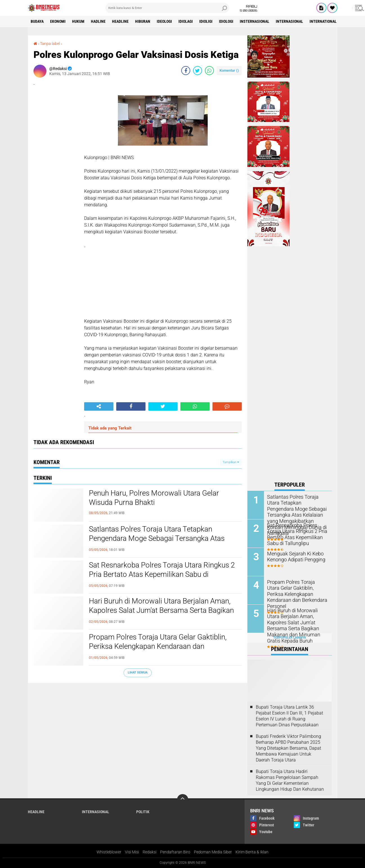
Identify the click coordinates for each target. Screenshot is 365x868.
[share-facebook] (186, 71)
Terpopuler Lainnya (290, 638)
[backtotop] (183, 800)
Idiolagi (186, 21)
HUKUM (78, 21)
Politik (143, 812)
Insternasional (255, 21)
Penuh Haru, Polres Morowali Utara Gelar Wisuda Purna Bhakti (154, 498)
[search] (167, 8)
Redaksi (150, 852)
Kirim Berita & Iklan (252, 852)
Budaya (37, 21)
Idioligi (206, 21)
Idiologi (226, 21)
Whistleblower (109, 852)
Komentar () (229, 70)
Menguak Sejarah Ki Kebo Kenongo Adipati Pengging (294, 556)
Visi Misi (132, 852)
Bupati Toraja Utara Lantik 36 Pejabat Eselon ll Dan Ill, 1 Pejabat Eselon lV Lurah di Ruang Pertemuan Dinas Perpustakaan (289, 716)
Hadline (98, 21)
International (323, 21)
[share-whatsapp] (209, 71)
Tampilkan (231, 462)
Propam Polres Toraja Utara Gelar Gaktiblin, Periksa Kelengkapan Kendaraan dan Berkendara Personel (158, 647)
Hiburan (143, 21)
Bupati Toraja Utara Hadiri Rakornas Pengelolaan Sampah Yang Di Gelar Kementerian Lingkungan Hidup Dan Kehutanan (290, 780)
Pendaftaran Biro (175, 852)
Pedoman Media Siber (213, 852)
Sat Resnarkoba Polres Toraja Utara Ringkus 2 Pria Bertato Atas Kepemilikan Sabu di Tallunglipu (162, 575)
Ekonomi (58, 21)
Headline (120, 21)
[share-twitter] (198, 71)
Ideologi (164, 21)
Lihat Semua (138, 673)
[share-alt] (99, 406)
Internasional (289, 21)
